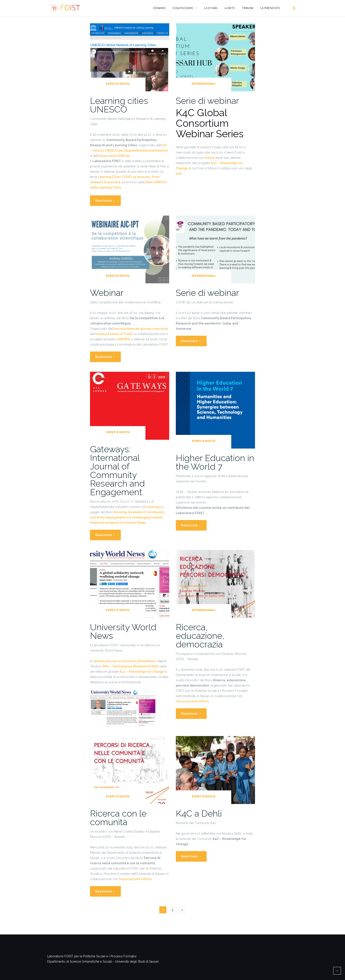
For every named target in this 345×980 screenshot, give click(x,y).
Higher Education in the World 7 (215, 462)
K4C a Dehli (199, 813)
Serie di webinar (207, 101)
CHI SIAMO (159, 8)
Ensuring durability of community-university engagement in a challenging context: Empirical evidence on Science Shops (128, 517)
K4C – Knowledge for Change (142, 672)
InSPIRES (123, 339)
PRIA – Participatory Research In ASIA (130, 666)
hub (179, 174)
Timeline (248, 8)
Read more (108, 202)
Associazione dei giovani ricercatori (141, 329)
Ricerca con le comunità (118, 818)
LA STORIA (211, 8)
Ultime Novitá (270, 8)
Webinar (107, 293)
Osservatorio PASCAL (114, 156)
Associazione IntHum (193, 701)
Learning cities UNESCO (119, 105)
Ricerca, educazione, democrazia (200, 636)
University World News (123, 631)
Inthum (210, 158)
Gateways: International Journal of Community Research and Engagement (117, 471)
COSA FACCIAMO (183, 8)
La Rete (230, 8)
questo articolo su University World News (125, 661)
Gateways (154, 507)
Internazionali (204, 84)
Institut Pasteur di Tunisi (114, 334)
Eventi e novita (118, 84)
